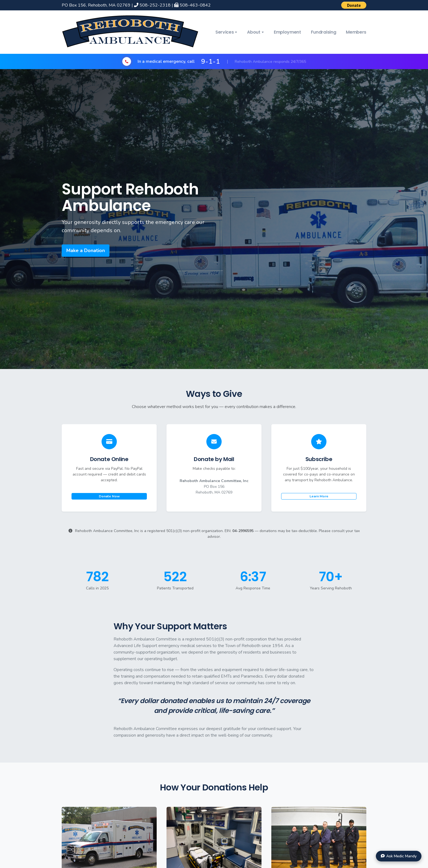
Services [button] (225, 32)
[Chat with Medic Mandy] (399, 856)
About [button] (254, 32)
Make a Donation (86, 250)
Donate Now (109, 496)
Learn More (319, 496)
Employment (287, 32)
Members (356, 32)
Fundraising (323, 32)
